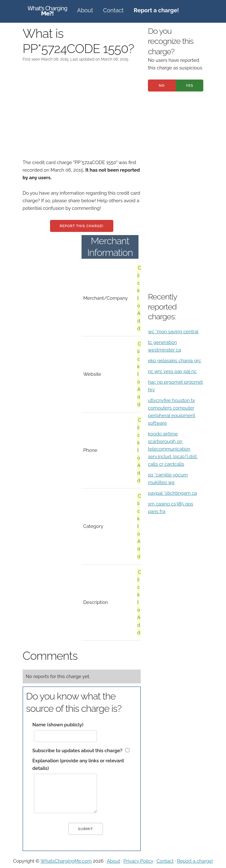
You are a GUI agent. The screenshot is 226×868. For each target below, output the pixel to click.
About (85, 10)
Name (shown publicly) (58, 725)
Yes (189, 86)
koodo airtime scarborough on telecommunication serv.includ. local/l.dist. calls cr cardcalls (173, 449)
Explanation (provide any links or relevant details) (78, 765)
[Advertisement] (82, 115)
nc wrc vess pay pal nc (172, 371)
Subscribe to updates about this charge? (77, 751)
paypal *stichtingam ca (172, 493)
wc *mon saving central (173, 332)
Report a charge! (195, 861)
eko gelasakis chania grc (175, 361)
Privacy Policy (138, 861)
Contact (113, 10)
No (162, 86)
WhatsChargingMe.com (66, 861)
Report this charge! (82, 226)
